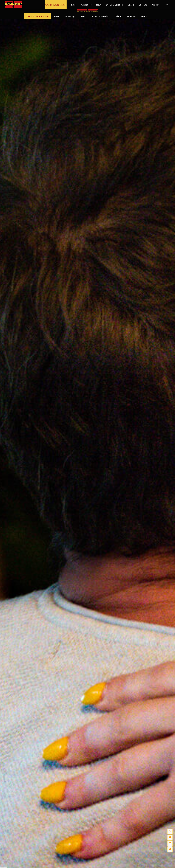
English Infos (24, 6)
